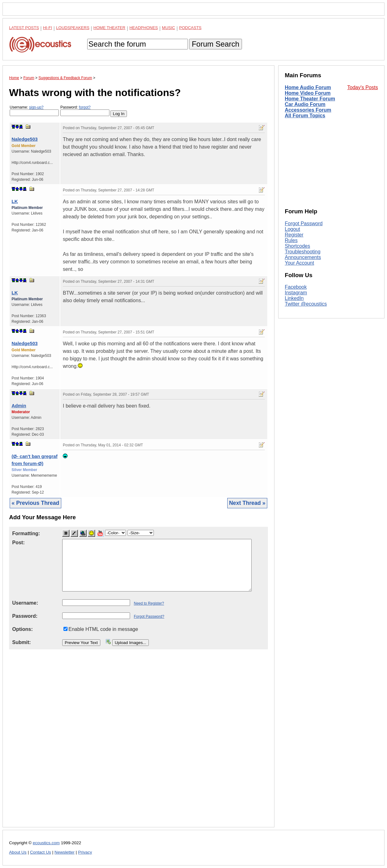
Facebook (296, 287)
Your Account (299, 263)
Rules (291, 240)
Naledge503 (25, 139)
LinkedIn (294, 298)
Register (294, 235)
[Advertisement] (138, 743)
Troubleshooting (303, 252)
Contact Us (40, 852)
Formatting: (26, 533)
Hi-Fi (48, 28)
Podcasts (190, 28)
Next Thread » (247, 503)
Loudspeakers (73, 28)
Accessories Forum (308, 110)
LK (15, 201)
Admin (19, 406)
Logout (292, 229)
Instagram (296, 293)
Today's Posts (363, 87)
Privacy (85, 852)
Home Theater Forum (310, 99)
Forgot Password (304, 223)
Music (168, 28)
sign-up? (36, 107)
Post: (18, 543)
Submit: (22, 642)
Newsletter (64, 852)
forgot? (85, 107)
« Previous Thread (35, 503)
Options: (23, 629)
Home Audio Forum (308, 87)
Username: (34, 111)
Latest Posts (24, 28)
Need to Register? (149, 603)
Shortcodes (297, 246)
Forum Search (215, 44)
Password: (85, 111)
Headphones (144, 28)
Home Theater (109, 28)
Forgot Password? (149, 617)
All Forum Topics (305, 116)
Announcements (303, 257)
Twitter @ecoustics (306, 304)
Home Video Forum (308, 93)
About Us (18, 852)
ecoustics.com (46, 843)
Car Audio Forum (305, 104)
